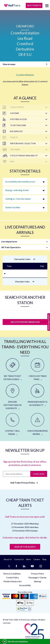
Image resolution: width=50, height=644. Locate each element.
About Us (8, 559)
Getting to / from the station (18, 199)
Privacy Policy (38, 574)
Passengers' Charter (37, 577)
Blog (44, 559)
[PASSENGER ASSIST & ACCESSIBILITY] (38, 395)
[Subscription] (17, 474)
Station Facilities (13, 207)
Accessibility (25, 585)
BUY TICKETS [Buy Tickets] (34, 5)
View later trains (25, 281)
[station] (25, 314)
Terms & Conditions (12, 574)
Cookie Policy (12, 577)
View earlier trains (25, 259)
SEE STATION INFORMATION (25, 322)
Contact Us (19, 559)
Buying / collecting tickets (17, 190)
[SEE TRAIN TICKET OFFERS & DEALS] (13, 370)
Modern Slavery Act (12, 581)
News (29, 559)
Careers (37, 559)
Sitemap (38, 581)
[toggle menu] (47, 6)
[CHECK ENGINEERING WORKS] (38, 424)
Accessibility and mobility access (20, 182)
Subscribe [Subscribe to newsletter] (39, 474)
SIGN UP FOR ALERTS (25, 547)
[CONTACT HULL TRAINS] (13, 424)
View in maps (9, 64)
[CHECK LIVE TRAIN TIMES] (38, 370)
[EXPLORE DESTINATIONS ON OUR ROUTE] (13, 397)
